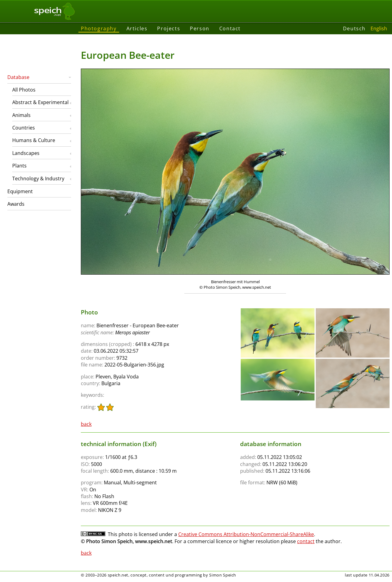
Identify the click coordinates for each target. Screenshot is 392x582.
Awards (16, 204)
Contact (230, 28)
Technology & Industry (38, 178)
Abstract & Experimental (40, 102)
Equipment (20, 191)
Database (18, 77)
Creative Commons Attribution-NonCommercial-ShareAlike (246, 534)
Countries (24, 128)
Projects (169, 28)
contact (306, 541)
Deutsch (354, 28)
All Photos (24, 90)
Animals (21, 115)
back (86, 424)
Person (200, 28)
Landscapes (26, 153)
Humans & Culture (34, 140)
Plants (19, 166)
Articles (137, 28)
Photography (99, 28)
